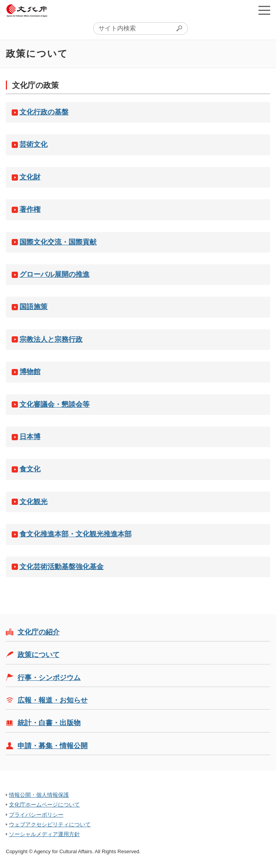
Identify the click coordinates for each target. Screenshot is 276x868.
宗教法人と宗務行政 (51, 339)
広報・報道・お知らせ (53, 700)
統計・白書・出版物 (49, 723)
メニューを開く (264, 10)
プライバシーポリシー (36, 815)
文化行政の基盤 (44, 112)
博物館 (30, 372)
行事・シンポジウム (49, 678)
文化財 (30, 177)
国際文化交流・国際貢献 (58, 242)
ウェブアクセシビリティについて (50, 824)
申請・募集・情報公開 (53, 746)
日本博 (30, 437)
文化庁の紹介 (39, 632)
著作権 (30, 209)
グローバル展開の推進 (54, 274)
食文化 (30, 469)
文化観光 (33, 502)
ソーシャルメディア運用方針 (44, 834)
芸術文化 (33, 144)
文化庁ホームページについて (44, 805)
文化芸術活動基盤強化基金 (62, 567)
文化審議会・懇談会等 (54, 404)
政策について (39, 655)
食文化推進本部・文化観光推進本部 (76, 534)
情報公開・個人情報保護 (39, 795)
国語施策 (33, 307)
